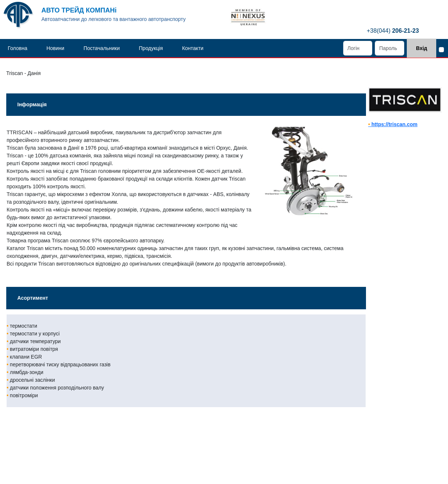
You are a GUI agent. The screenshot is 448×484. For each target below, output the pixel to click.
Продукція (151, 48)
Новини (55, 48)
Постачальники (102, 48)
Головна (17, 48)
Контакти (193, 48)
